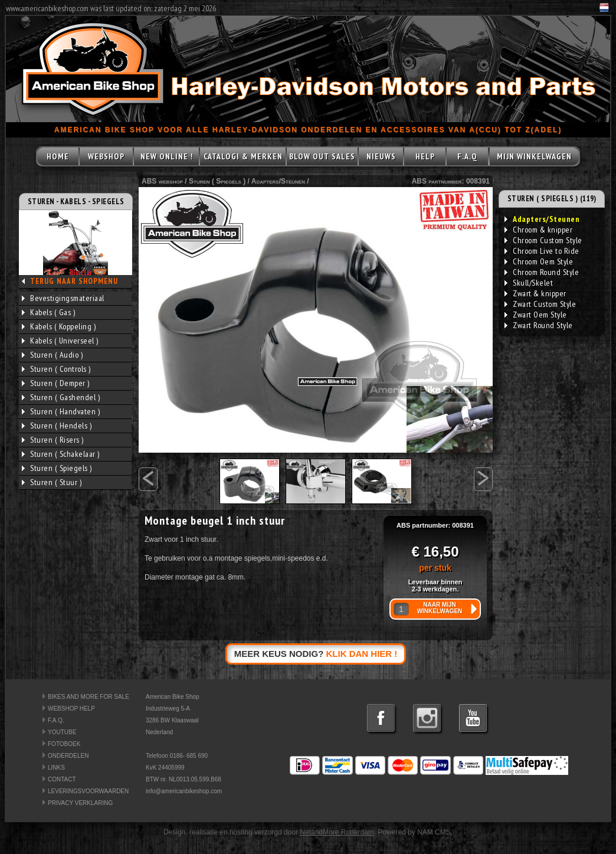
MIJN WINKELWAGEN (534, 156)
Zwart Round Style (539, 325)
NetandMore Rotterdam (337, 832)
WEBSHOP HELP (71, 709)
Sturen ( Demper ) (56, 383)
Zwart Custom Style (540, 304)
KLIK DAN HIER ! (362, 654)
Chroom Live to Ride (542, 251)
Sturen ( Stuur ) (52, 482)
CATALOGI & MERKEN (243, 156)
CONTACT (62, 779)
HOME (58, 156)
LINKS (56, 768)
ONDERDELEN (68, 756)
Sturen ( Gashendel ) (61, 397)
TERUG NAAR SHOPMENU (74, 281)
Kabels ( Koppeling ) (59, 326)
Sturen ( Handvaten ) (61, 411)
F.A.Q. (56, 720)
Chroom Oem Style (539, 261)
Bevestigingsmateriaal (63, 298)
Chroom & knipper (538, 230)
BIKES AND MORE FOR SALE (89, 697)
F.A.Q (467, 156)
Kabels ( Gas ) (48, 312)
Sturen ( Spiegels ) (57, 468)
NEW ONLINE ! (167, 156)
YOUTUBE (62, 732)
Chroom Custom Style (543, 240)
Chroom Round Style (542, 272)
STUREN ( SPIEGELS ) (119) (552, 199)
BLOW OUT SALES (322, 156)
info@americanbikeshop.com (184, 791)
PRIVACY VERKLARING (80, 803)
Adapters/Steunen (278, 181)
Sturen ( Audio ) (52, 355)
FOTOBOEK (64, 744)
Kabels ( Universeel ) (60, 341)
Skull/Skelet (529, 283)
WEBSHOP (106, 156)
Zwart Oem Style (536, 315)
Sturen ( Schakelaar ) (61, 454)
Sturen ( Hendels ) (57, 426)
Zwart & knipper (535, 293)
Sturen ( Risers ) (53, 440)
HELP (425, 156)
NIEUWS (381, 156)
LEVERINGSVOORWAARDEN (88, 791)
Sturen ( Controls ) (56, 369)
